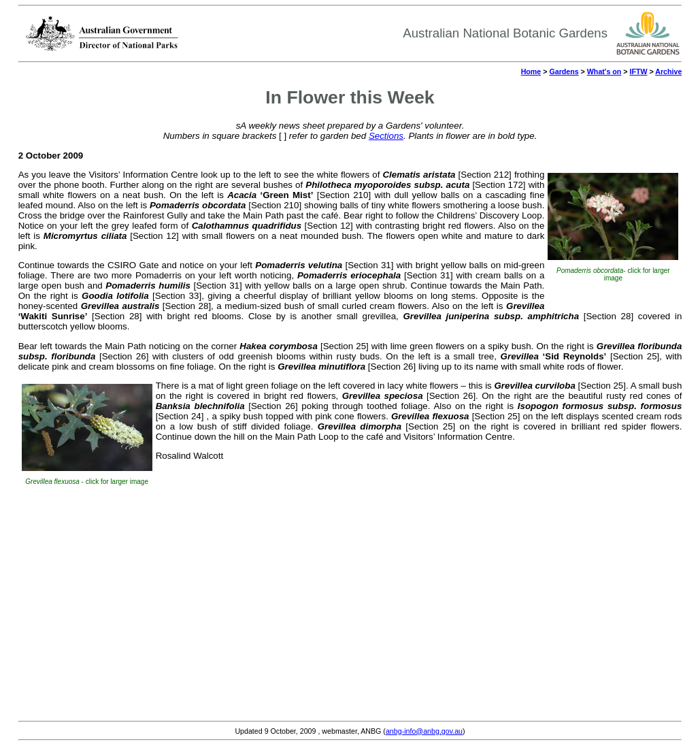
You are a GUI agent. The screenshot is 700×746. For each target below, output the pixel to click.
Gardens (564, 71)
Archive (668, 71)
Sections (386, 136)
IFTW (638, 71)
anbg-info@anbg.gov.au (424, 731)
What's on (604, 71)
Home (531, 71)
